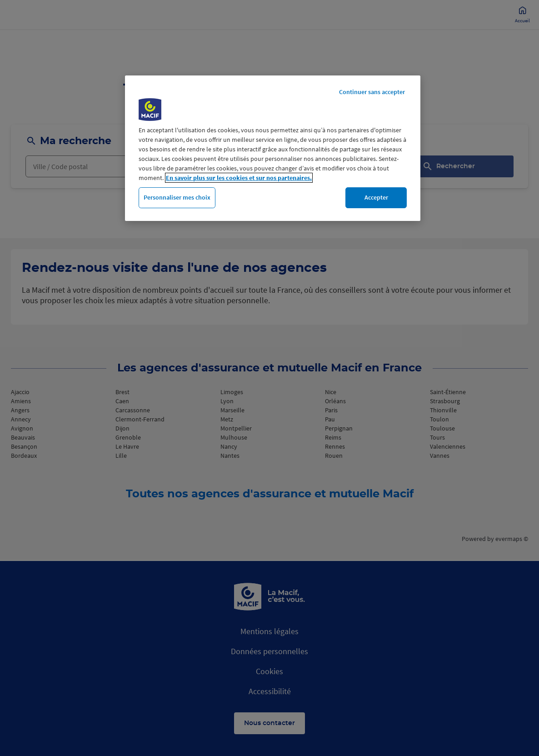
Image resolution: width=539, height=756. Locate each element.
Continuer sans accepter (372, 92)
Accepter (376, 197)
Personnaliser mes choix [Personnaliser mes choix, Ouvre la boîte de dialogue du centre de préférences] (177, 197)
